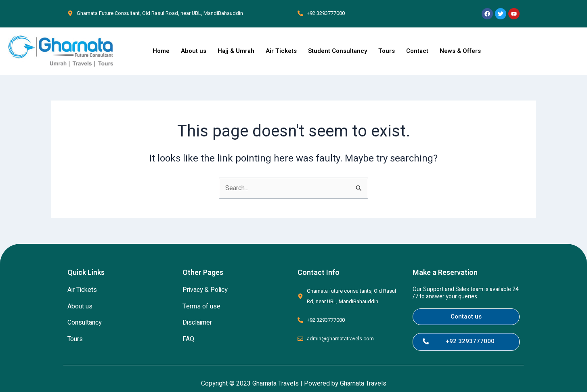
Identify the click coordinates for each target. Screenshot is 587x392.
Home (161, 51)
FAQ (188, 340)
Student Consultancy (338, 51)
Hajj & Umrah (236, 51)
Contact (417, 51)
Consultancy (85, 323)
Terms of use (201, 306)
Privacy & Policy (205, 290)
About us (194, 51)
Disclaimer (197, 323)
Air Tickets (281, 51)
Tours (387, 51)
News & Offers (460, 51)
